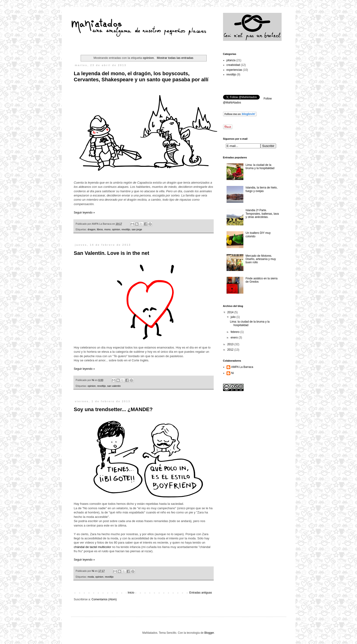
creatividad (233, 65)
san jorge (137, 229)
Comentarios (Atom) (104, 599)
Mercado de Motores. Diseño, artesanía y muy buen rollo (261, 259)
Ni (233, 373)
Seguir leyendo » (84, 213)
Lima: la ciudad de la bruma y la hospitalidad (260, 167)
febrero (235, 332)
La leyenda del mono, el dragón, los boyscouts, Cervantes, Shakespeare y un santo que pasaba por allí (141, 76)
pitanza (231, 60)
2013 (231, 344)
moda (91, 577)
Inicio (131, 593)
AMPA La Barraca (242, 367)
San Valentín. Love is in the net (112, 253)
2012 (231, 350)
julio (233, 317)
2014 (231, 312)
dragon (92, 229)
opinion (116, 229)
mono (107, 229)
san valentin (114, 386)
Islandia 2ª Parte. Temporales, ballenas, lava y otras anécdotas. (262, 214)
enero (234, 338)
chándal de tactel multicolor (93, 547)
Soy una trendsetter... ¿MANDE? (113, 409)
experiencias (234, 70)
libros (100, 229)
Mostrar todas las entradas (175, 58)
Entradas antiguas (201, 593)
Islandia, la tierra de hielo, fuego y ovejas (261, 189)
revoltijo (126, 229)
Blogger (209, 633)
